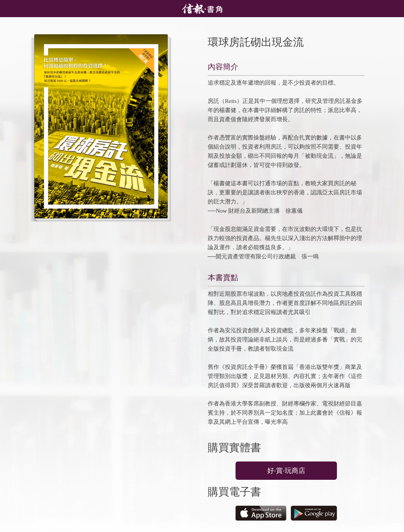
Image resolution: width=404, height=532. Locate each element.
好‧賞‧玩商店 (286, 471)
